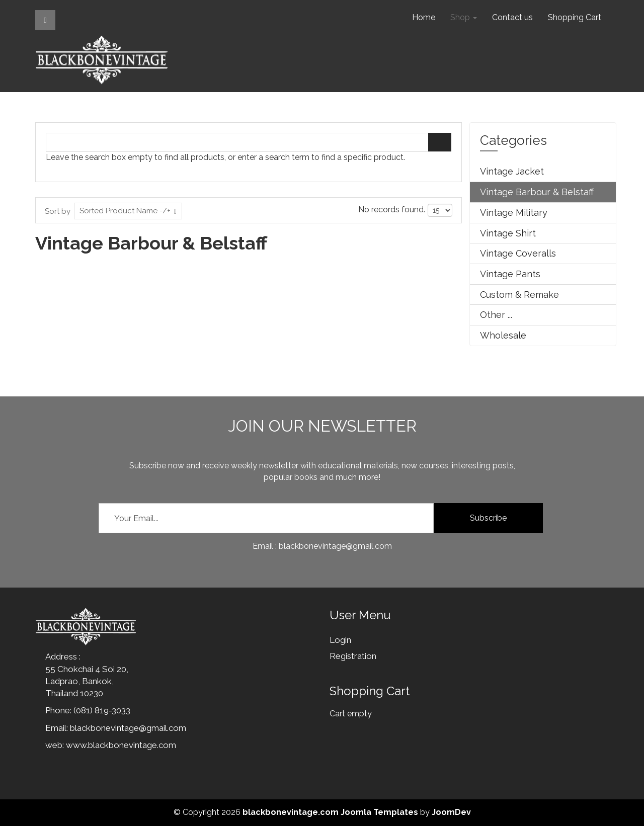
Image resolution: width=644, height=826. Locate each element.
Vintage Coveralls (518, 253)
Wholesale (503, 335)
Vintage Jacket (512, 171)
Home (424, 17)
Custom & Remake (519, 295)
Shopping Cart (575, 17)
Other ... (496, 315)
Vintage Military (514, 213)
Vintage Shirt (508, 233)
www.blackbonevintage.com (121, 745)
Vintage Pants (510, 274)
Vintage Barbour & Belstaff (537, 192)
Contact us (512, 17)
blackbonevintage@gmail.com (128, 728)
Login (340, 640)
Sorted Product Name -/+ (125, 211)
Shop (464, 17)
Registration (353, 656)
